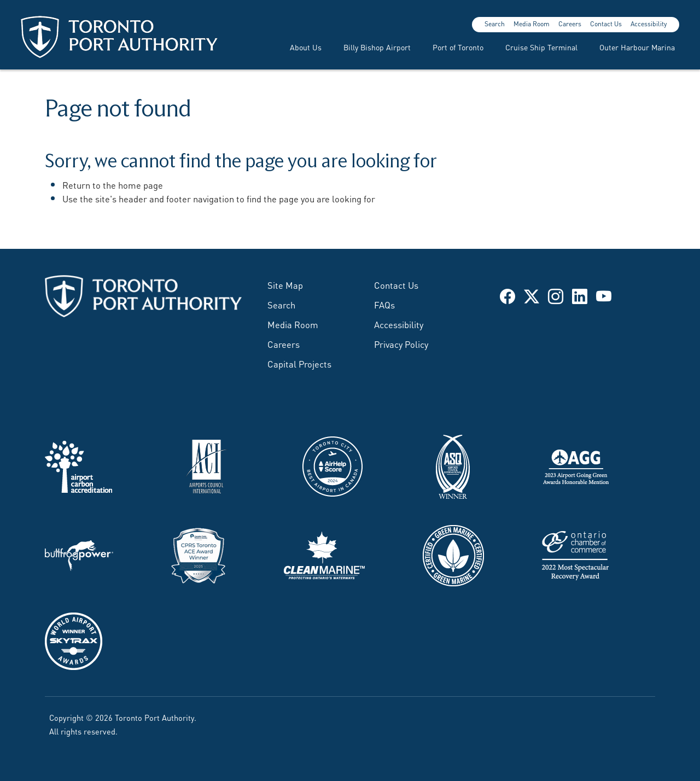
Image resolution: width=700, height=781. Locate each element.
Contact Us (606, 24)
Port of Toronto (458, 47)
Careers (570, 24)
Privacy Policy (401, 343)
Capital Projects (299, 363)
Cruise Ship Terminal (541, 47)
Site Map (285, 284)
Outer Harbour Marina (637, 47)
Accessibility (649, 24)
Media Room (532, 24)
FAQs (384, 304)
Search (495, 24)
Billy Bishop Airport (377, 47)
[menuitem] (299, 47)
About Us (306, 47)
